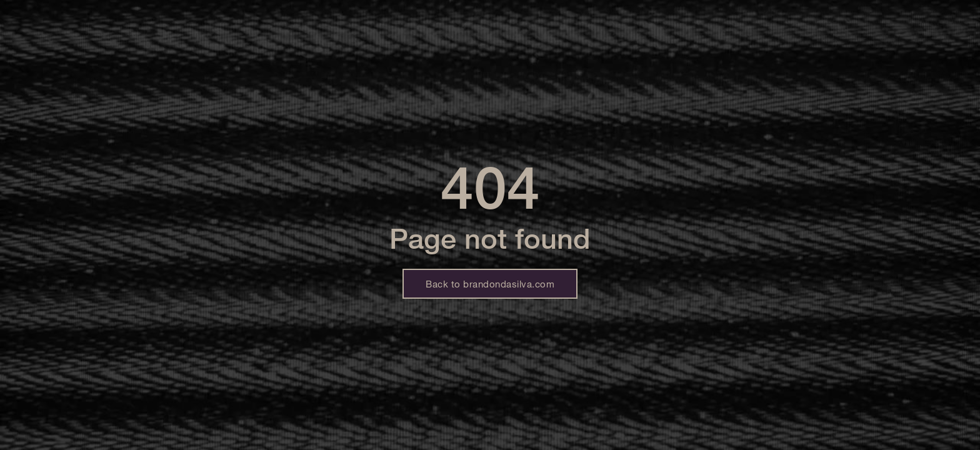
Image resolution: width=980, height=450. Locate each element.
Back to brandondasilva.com (490, 284)
